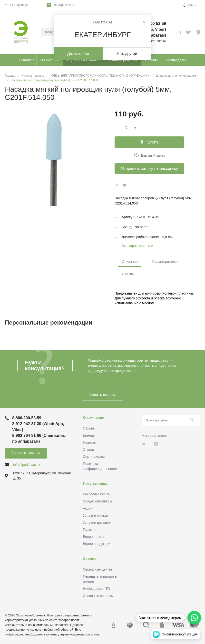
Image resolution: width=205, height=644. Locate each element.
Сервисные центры (98, 569)
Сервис (90, 558)
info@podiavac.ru (65, 5)
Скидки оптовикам (97, 501)
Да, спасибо (78, 54)
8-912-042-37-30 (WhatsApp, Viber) (38, 427)
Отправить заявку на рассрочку (149, 169)
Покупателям (95, 484)
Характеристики (165, 262)
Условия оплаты (96, 515)
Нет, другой (127, 54)
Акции (88, 508)
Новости (89, 442)
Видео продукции (97, 544)
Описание (130, 262)
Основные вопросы (98, 596)
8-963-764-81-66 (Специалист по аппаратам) (39, 438)
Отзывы (128, 274)
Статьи (88, 450)
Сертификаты (94, 457)
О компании (94, 417)
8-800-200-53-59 (27, 418)
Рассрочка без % (96, 494)
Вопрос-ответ (93, 537)
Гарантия (90, 530)
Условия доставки (97, 522)
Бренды (89, 435)
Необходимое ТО (96, 589)
